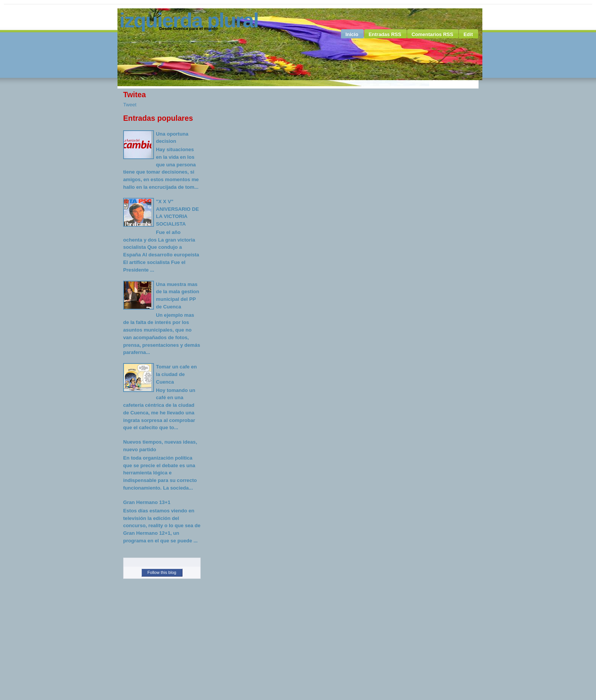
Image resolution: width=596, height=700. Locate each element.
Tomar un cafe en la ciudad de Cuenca (176, 374)
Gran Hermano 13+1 (147, 502)
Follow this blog (162, 572)
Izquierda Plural (189, 20)
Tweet (130, 105)
